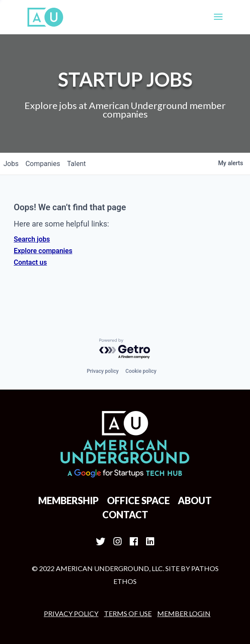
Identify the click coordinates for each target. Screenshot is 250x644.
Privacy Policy (71, 613)
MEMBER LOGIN (184, 613)
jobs (11, 164)
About (195, 500)
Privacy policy (103, 371)
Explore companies (43, 251)
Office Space (138, 500)
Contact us (30, 262)
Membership (69, 500)
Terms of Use (128, 613)
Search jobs (32, 239)
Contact (125, 515)
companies (43, 164)
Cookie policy (141, 371)
